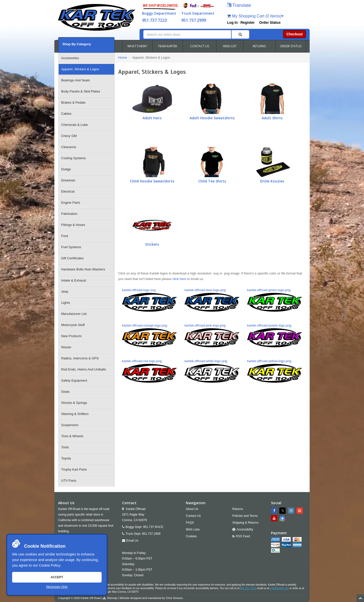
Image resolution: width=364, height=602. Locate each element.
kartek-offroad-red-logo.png (150, 371)
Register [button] (247, 22)
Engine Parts (71, 203)
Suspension (70, 425)
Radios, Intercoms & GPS (80, 358)
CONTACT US (200, 46)
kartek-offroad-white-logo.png (212, 371)
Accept (57, 577)
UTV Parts (69, 481)
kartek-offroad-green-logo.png (275, 300)
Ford (65, 236)
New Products (71, 336)
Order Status (270, 22)
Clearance (69, 147)
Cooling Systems (74, 158)
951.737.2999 (194, 20)
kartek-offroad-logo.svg (150, 300)
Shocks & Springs (74, 403)
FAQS (190, 523)
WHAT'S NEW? (137, 46)
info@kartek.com (279, 588)
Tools (65, 447)
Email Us (132, 541)
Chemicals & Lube (75, 125)
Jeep (65, 292)
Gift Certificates (72, 258)
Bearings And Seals (75, 80)
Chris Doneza (174, 598)
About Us (192, 509)
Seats (65, 392)
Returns (238, 509)
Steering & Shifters (75, 414)
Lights (66, 303)
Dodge (66, 169)
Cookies (191, 536)
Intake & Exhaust (74, 280)
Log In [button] (232, 22)
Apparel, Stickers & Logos (80, 69)
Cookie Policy (50, 565)
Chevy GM (69, 136)
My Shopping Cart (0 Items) (255, 16)
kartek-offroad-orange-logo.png (150, 335)
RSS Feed (243, 536)
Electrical (68, 191)
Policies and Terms (245, 516)
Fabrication (69, 214)
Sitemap (112, 598)
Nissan (66, 347)
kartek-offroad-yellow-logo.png (275, 371)
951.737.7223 (154, 20)
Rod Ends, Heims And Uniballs (84, 369)
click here (179, 279)
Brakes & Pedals (73, 102)
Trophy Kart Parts (74, 469)
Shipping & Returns (245, 523)
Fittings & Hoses (73, 225)
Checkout (294, 34)
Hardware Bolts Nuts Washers (83, 269)
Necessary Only (57, 587)
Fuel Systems (71, 247)
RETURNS (259, 46)
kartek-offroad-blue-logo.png (212, 300)
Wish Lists (193, 529)
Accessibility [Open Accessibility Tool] (245, 529)
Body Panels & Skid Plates (81, 91)
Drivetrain (68, 180)
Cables (66, 114)
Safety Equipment (74, 380)
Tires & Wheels (72, 436)
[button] (239, 6)
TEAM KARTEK (168, 46)
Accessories (70, 58)
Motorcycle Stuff (73, 325)
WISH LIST (230, 46)
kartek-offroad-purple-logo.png (275, 335)
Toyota (66, 458)
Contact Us (193, 516)
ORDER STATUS (291, 46)
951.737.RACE (153, 527)
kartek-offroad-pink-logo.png (212, 335)
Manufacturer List (74, 314)
